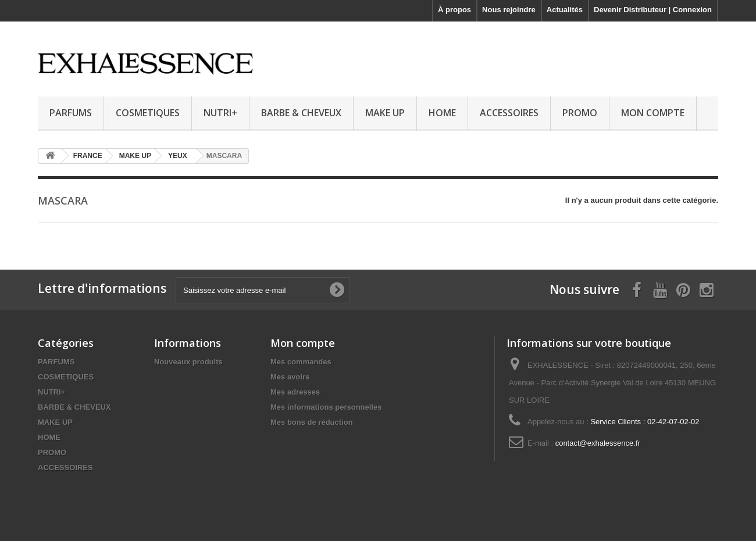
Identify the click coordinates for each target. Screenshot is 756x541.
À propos (454, 10)
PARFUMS (71, 113)
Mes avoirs (290, 377)
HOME (442, 113)
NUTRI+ (220, 113)
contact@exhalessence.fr (598, 443)
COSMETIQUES (148, 113)
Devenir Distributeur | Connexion (653, 10)
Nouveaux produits (188, 362)
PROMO (580, 113)
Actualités (565, 10)
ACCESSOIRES (509, 113)
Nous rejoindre (509, 10)
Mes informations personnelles (326, 407)
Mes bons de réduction (312, 422)
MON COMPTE (653, 113)
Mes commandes (301, 362)
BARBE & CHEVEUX (301, 113)
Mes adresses (295, 392)
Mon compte (303, 343)
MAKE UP (385, 113)
